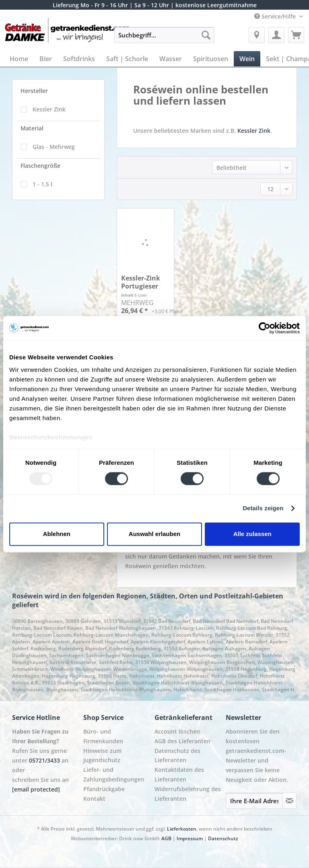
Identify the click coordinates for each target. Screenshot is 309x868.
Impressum (190, 838)
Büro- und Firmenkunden (103, 736)
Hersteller (34, 91)
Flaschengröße (40, 166)
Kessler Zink (49, 109)
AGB (166, 838)
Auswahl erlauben (154, 534)
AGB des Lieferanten (182, 741)
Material (32, 128)
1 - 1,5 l (42, 184)
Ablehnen (57, 534)
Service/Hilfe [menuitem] (276, 16)
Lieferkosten (182, 829)
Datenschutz (223, 838)
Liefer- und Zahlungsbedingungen (114, 774)
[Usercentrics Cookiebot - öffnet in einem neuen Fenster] (265, 328)
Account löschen (177, 731)
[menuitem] (165, 39)
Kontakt (94, 799)
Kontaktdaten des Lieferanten (179, 774)
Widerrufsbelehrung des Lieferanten (188, 794)
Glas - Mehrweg (54, 147)
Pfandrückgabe (104, 789)
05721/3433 (44, 760)
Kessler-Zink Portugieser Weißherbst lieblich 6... (141, 282)
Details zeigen (263, 508)
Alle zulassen (252, 534)
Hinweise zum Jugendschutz (102, 756)
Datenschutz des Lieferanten (177, 756)
